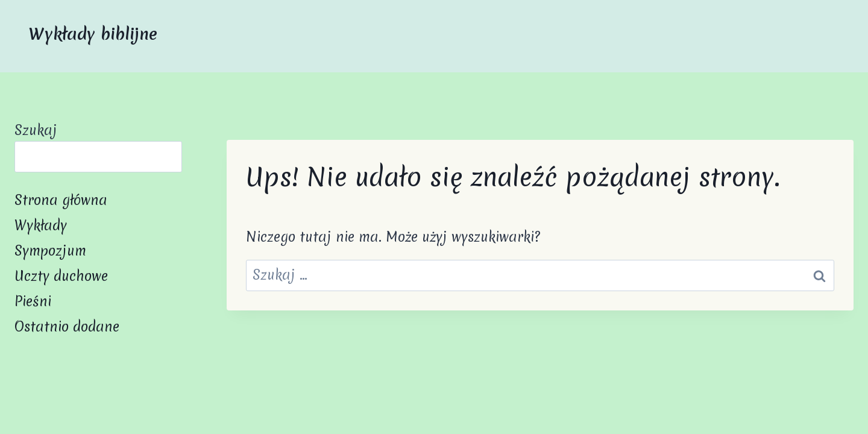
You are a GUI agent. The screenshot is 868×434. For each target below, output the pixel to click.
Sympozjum (50, 251)
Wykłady (41, 225)
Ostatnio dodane (67, 327)
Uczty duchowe (61, 276)
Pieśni (33, 301)
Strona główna (61, 200)
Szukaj (36, 130)
